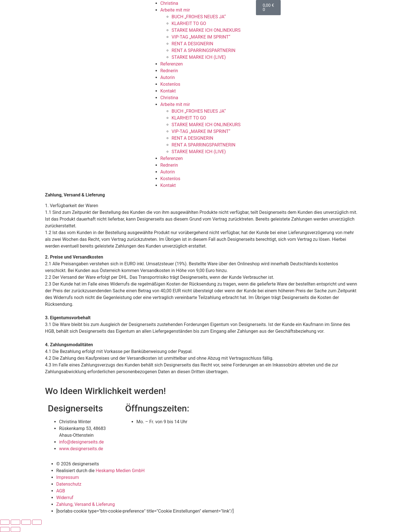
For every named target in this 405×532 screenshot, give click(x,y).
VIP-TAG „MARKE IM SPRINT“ (201, 37)
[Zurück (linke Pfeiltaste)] (5, 529)
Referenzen (172, 64)
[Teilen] (26, 522)
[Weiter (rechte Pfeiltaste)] (15, 529)
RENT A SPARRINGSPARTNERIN (203, 50)
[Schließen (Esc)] (37, 522)
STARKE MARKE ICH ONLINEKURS (206, 30)
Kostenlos (170, 84)
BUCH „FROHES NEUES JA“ (199, 17)
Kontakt (168, 91)
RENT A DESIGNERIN (192, 44)
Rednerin (169, 71)
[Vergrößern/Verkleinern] (5, 522)
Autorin (168, 77)
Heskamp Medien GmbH (120, 471)
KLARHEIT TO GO (189, 23)
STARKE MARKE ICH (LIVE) (199, 57)
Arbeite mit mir (175, 10)
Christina (169, 3)
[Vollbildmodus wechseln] (15, 522)
